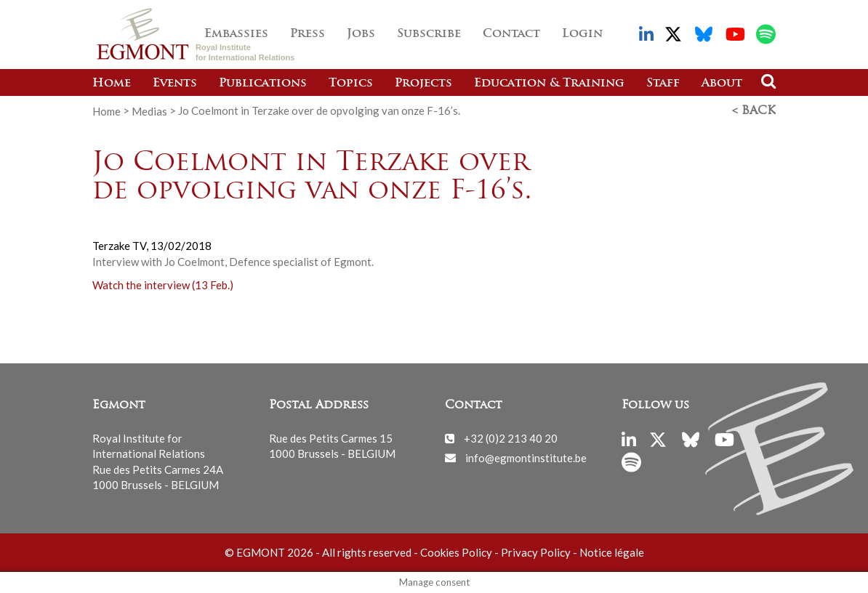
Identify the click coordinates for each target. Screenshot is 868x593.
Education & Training (549, 84)
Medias (149, 110)
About (722, 84)
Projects (423, 84)
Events (175, 84)
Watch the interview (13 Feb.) (163, 285)
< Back (754, 111)
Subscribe (429, 34)
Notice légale (612, 552)
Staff (663, 84)
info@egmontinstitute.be (526, 457)
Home (112, 84)
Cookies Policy (456, 552)
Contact (511, 34)
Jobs (361, 34)
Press (308, 34)
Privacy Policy (536, 552)
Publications (263, 84)
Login (582, 34)
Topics (351, 84)
